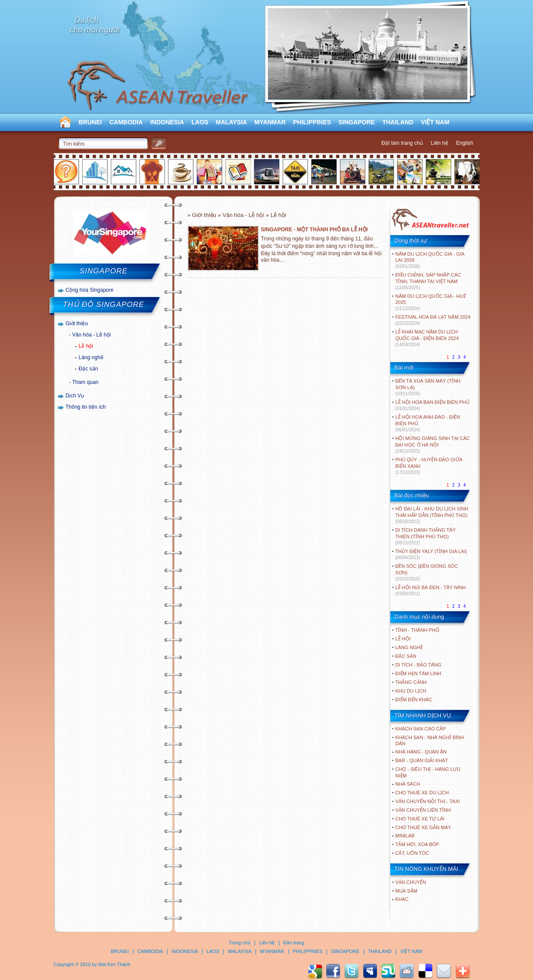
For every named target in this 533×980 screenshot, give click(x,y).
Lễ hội (86, 346)
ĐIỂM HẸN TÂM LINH (418, 673)
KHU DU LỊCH (411, 691)
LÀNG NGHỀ (409, 647)
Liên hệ (439, 143)
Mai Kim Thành (114, 964)
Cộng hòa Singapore (90, 290)
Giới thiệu (77, 323)
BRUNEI (91, 122)
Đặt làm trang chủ (402, 143)
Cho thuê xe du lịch (422, 793)
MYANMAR (270, 122)
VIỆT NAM (435, 122)
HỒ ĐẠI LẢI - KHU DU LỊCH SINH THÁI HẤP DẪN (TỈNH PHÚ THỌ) (432, 515)
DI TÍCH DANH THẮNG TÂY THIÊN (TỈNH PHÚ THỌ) (426, 536)
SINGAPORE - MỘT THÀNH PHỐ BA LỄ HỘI (315, 230)
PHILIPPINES (312, 122)
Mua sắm (406, 891)
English (464, 143)
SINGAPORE (357, 122)
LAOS (200, 122)
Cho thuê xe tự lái (420, 819)
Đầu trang (294, 943)
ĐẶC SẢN (406, 656)
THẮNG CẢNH (411, 682)
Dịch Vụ (75, 396)
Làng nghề (91, 357)
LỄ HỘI (403, 639)
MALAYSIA (231, 122)
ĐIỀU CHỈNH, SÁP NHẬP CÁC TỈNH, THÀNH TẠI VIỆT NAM (428, 281)
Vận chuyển (411, 882)
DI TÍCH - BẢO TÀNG (419, 665)
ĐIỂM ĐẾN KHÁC (414, 700)
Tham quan (85, 382)
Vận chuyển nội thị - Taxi (428, 801)
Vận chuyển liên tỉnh (423, 810)
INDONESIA (167, 122)
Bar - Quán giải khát (422, 760)
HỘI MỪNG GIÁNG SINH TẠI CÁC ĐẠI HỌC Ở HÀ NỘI (433, 445)
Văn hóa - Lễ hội (92, 335)
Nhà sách (408, 784)
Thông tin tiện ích (86, 407)
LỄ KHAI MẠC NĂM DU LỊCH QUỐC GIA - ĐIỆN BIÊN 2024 (427, 338)
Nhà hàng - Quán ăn (421, 752)
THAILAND (398, 122)
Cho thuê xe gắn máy (423, 827)
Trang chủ (240, 943)
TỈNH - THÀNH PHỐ (417, 630)
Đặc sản (89, 369)
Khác (402, 899)
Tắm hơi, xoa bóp (417, 844)
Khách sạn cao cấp (421, 729)
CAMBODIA (126, 122)
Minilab (405, 836)
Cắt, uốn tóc (412, 853)
